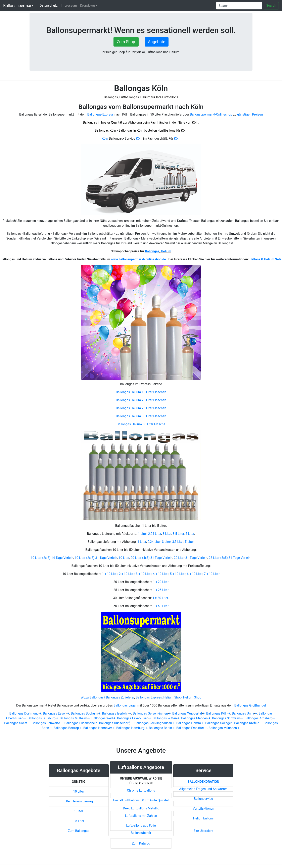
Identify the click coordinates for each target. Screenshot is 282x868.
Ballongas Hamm (189, 723)
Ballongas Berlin (160, 728)
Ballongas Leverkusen (133, 718)
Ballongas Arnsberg (258, 718)
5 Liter (190, 534)
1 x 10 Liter (110, 574)
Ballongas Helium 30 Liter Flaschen (141, 416)
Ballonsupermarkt (19, 6)
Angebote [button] (157, 42)
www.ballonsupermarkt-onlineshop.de (138, 259)
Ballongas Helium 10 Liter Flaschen (141, 392)
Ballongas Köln (217, 713)
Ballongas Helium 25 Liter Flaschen (141, 408)
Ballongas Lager (125, 705)
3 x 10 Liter (144, 574)
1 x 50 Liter (161, 606)
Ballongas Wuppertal (187, 713)
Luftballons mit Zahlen (141, 816)
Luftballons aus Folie (141, 826)
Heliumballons (203, 818)
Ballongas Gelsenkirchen (150, 713)
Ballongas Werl (102, 718)
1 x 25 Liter (161, 590)
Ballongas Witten (165, 718)
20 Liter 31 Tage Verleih (191, 558)
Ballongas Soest (16, 723)
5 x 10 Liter (178, 574)
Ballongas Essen (55, 713)
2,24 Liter (155, 534)
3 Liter (167, 534)
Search (271, 6)
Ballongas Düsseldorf (114, 723)
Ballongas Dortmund (24, 713)
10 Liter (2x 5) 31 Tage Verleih (96, 558)
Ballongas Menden (194, 718)
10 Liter (124, 558)
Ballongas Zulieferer (120, 697)
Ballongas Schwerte (46, 723)
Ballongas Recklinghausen (153, 723)
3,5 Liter (178, 534)
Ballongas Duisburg (42, 718)
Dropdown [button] (87, 6)
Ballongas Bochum (84, 713)
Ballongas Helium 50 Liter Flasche (141, 424)
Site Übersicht (203, 831)
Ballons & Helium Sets (265, 259)
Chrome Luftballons (141, 790)
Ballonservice (203, 799)
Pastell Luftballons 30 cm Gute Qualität (141, 800)
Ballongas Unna (243, 713)
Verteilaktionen (203, 809)
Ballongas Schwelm (226, 718)
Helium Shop (172, 697)
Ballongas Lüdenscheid (81, 723)
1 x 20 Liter (161, 582)
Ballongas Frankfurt (190, 728)
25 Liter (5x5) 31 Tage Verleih (230, 558)
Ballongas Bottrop (66, 728)
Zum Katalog (141, 843)
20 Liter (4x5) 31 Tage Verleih (151, 558)
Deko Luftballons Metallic (141, 808)
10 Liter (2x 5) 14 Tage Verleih (52, 558)
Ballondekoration (203, 782)
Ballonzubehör (141, 833)
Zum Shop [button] (126, 42)
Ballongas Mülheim (73, 718)
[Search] (239, 6)
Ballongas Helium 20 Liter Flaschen (141, 400)
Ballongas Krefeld (247, 723)
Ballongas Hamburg (130, 728)
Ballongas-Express (101, 114)
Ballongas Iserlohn (115, 713)
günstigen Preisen (250, 114)
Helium (166, 251)
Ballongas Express (149, 697)
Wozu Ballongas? (93, 697)
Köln (105, 139)
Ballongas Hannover (98, 728)
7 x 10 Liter (212, 574)
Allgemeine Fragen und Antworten (203, 789)
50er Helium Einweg (79, 801)
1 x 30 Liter (160, 598)
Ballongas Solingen (219, 723)
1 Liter (142, 534)
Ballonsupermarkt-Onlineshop (211, 114)
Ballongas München (223, 728)
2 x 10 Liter (127, 574)
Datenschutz (49, 5)
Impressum (69, 6)
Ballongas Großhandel (250, 705)
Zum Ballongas (79, 831)
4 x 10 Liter (161, 574)
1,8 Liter (79, 821)
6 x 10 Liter (195, 574)
